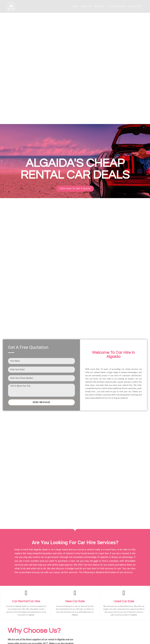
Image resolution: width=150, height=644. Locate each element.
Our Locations (117, 6)
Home (75, 6)
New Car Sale (75, 601)
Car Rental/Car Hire (26, 601)
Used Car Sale (124, 601)
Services (100, 6)
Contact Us (135, 6)
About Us (86, 6)
